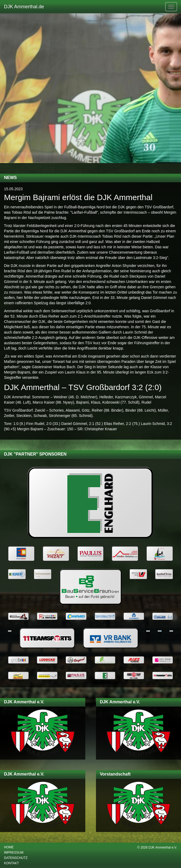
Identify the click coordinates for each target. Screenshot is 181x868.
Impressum (14, 853)
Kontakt (11, 863)
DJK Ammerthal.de (24, 7)
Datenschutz (16, 858)
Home (9, 847)
